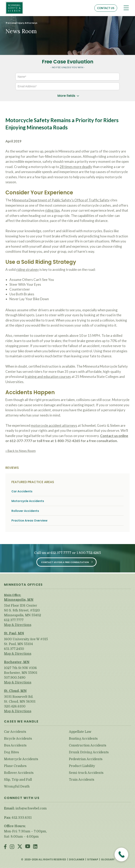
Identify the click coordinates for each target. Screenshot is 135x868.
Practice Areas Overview (29, 521)
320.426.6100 (15, 706)
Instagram (12, 847)
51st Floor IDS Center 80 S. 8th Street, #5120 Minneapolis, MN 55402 (23, 610)
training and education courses (48, 377)
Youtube (28, 847)
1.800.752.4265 (89, 553)
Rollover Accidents (25, 511)
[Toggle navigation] (126, 8)
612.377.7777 (61, 553)
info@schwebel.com (31, 808)
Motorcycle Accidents (28, 501)
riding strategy (28, 270)
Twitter (20, 847)
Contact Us (106, 8)
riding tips (52, 210)
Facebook (5, 847)
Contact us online (114, 436)
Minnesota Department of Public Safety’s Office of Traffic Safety (61, 200)
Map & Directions (18, 625)
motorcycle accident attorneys (54, 425)
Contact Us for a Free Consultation (65, 562)
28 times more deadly (76, 167)
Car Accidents (22, 491)
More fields (66, 96)
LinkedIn (35, 847)
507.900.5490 (15, 678)
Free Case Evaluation (68, 62)
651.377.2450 (14, 649)
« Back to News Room (21, 451)
